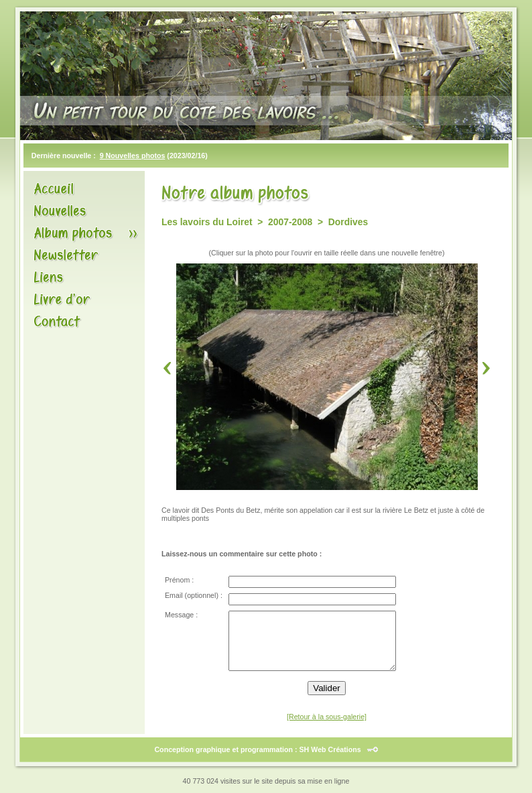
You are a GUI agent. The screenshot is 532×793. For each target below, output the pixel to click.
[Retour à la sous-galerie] (327, 717)
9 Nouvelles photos (133, 156)
